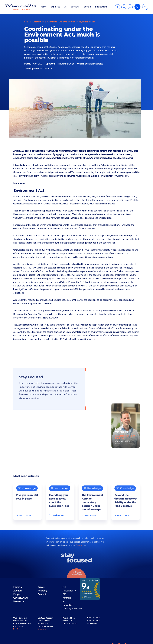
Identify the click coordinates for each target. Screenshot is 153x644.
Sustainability (69, 591)
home (44, 7)
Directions (17, 629)
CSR (64, 587)
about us (75, 7)
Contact (80, 552)
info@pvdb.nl (92, 623)
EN (145, 7)
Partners (67, 598)
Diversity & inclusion (72, 609)
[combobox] (145, 7)
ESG (64, 594)
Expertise (18, 587)
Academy (43, 591)
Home (27, 22)
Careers (41, 587)
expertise (56, 7)
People (17, 594)
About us (18, 591)
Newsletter (19, 602)
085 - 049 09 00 (93, 618)
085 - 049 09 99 (93, 621)
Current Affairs (38, 22)
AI (65, 7)
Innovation (68, 605)
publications (101, 7)
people (87, 7)
